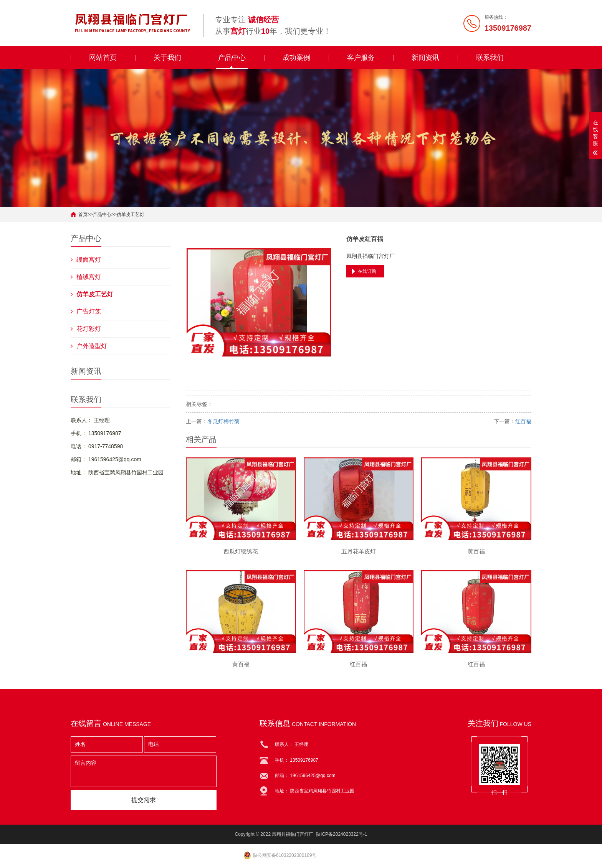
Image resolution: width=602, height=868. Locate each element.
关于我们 (167, 58)
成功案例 (296, 58)
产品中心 (232, 58)
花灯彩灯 (89, 329)
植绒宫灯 (89, 277)
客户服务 (361, 58)
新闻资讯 (425, 58)
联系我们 (490, 58)
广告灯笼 (89, 311)
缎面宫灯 (89, 260)
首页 (83, 215)
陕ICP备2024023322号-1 (342, 834)
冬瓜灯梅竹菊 (223, 421)
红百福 (523, 421)
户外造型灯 (92, 346)
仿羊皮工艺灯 (131, 215)
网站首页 (103, 58)
